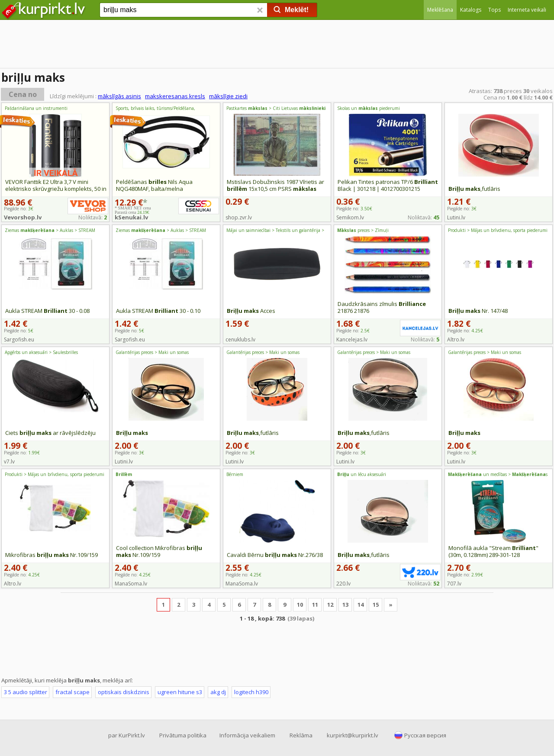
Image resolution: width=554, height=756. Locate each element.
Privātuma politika (183, 735)
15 (376, 605)
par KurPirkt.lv (127, 735)
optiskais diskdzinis (124, 692)
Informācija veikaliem (247, 735)
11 (315, 605)
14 (361, 605)
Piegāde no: (354, 209)
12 (330, 605)
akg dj (218, 692)
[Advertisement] (277, 45)
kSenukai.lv (131, 217)
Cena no (23, 94)
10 (300, 605)
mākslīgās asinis (119, 96)
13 (345, 605)
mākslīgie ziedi (228, 96)
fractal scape (72, 692)
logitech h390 (251, 692)
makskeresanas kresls (175, 96)
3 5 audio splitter (26, 692)
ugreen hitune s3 (180, 692)
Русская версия (425, 735)
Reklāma (301, 735)
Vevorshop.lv (23, 217)
